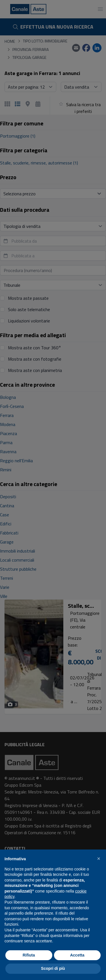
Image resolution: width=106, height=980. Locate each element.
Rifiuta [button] (29, 955)
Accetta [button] (77, 955)
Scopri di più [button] (53, 968)
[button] (99, 859)
